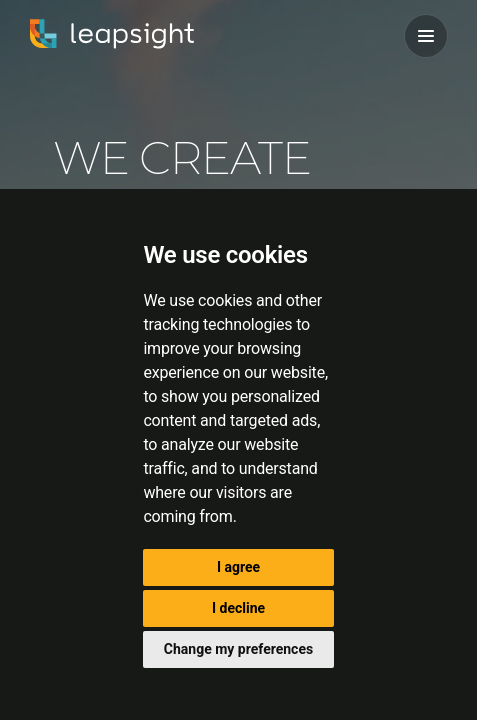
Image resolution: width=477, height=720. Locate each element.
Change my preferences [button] (238, 649)
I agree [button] (238, 567)
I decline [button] (238, 608)
